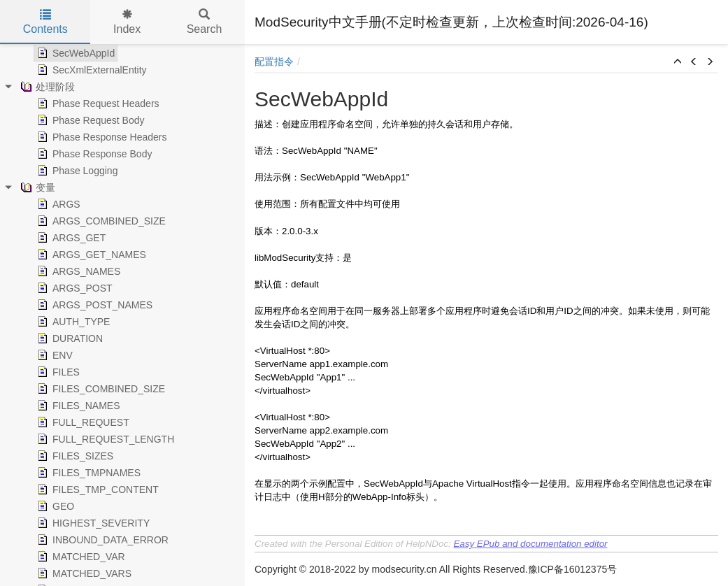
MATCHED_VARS (83, 573)
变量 (36, 187)
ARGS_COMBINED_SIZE (100, 221)
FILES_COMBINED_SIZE (100, 389)
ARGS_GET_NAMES (90, 255)
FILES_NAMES (77, 406)
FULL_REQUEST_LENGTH (104, 439)
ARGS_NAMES (77, 271)
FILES (57, 372)
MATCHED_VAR (80, 557)
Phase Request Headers (97, 103)
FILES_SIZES (74, 456)
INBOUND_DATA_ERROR (101, 540)
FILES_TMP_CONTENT (97, 489)
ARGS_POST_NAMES (93, 305)
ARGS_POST (73, 288)
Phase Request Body (90, 120)
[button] (678, 62)
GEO (54, 506)
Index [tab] (127, 22)
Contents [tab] (45, 22)
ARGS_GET (70, 238)
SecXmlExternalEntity (91, 70)
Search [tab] (205, 22)
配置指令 (274, 62)
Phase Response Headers (100, 137)
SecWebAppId (74, 53)
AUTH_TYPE (72, 322)
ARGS (57, 204)
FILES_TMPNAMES (87, 473)
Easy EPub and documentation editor (530, 544)
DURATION (69, 338)
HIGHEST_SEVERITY (92, 523)
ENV (53, 355)
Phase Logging (76, 171)
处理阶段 (46, 87)
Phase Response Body (93, 154)
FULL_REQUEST (82, 422)
